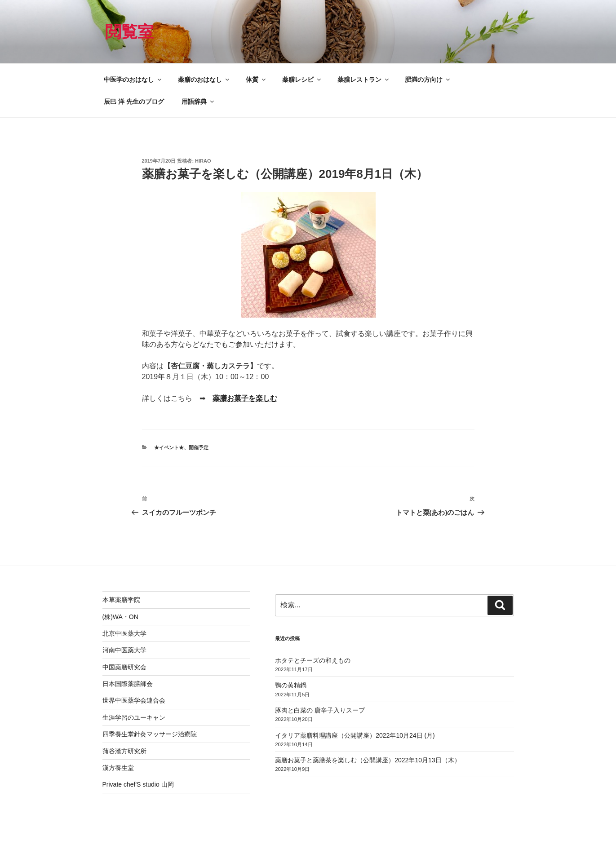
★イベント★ (169, 447)
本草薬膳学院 (121, 600)
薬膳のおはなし (204, 80)
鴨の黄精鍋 (291, 685)
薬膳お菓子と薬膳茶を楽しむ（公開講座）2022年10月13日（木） (368, 760)
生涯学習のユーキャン (134, 717)
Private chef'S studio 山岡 (138, 784)
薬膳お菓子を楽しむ (245, 398)
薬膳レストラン (364, 80)
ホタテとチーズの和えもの (313, 660)
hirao (203, 161)
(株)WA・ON (120, 617)
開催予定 (199, 447)
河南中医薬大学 (124, 650)
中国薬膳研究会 (124, 667)
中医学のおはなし (133, 80)
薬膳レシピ (302, 80)
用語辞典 (198, 102)
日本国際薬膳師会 (128, 684)
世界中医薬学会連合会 (134, 700)
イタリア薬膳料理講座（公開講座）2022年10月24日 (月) (355, 735)
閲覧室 (129, 32)
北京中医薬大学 (124, 633)
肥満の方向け (428, 80)
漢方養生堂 (118, 768)
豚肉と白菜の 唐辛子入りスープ (320, 710)
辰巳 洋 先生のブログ (134, 102)
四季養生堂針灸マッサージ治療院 (150, 734)
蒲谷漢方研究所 (124, 751)
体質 (256, 80)
